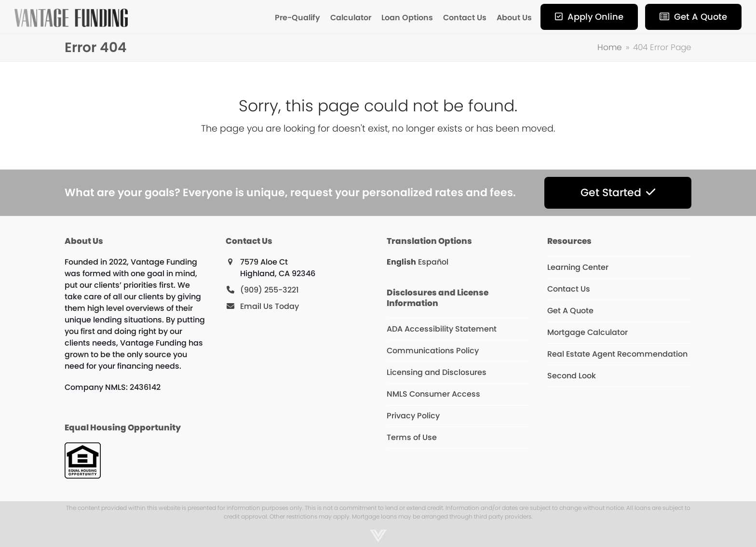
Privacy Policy (413, 416)
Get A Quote (570, 311)
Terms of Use (412, 437)
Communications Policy (433, 351)
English (401, 262)
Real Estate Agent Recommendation (617, 354)
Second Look (572, 376)
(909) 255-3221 (270, 290)
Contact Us (569, 289)
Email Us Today (270, 306)
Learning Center (578, 267)
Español (433, 262)
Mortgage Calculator (587, 332)
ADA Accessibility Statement (442, 329)
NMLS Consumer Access (433, 394)
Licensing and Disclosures (437, 372)
